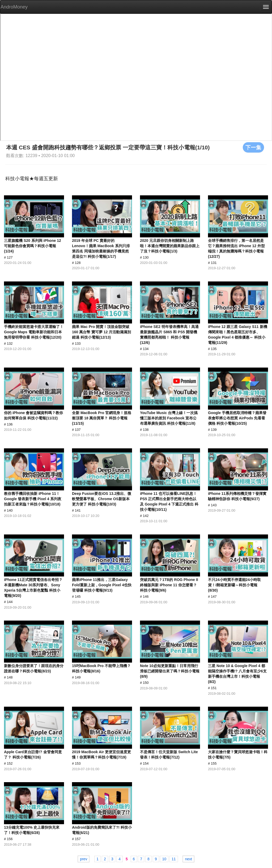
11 (174, 859)
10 (164, 859)
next (188, 859)
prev (84, 859)
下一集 (253, 147)
